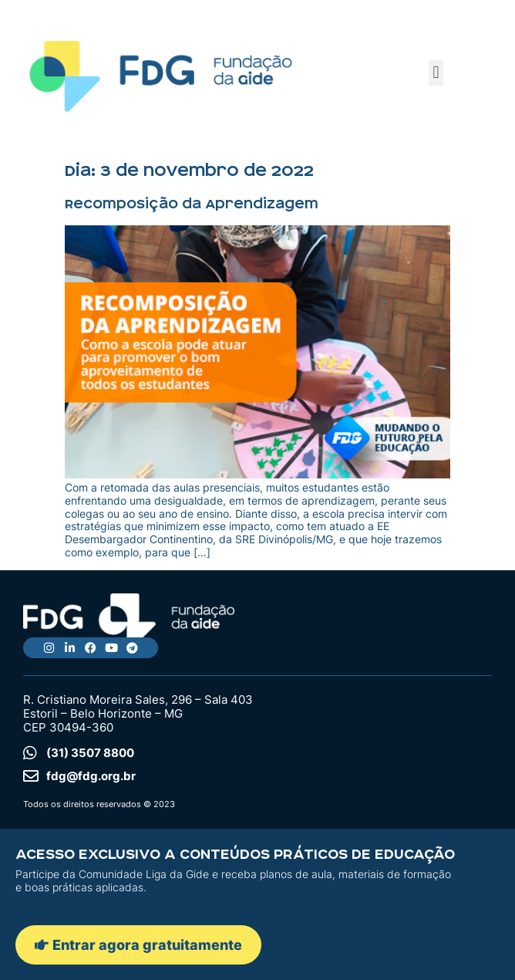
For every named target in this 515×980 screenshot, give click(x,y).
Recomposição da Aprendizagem (192, 204)
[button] (436, 73)
